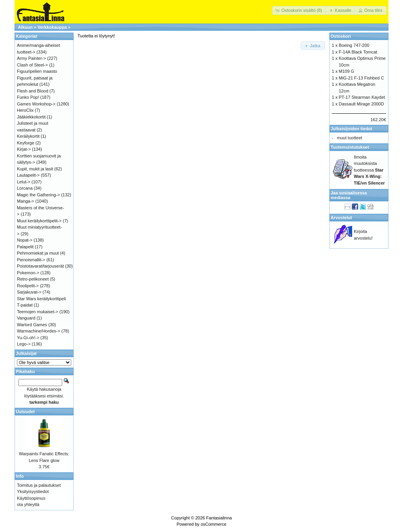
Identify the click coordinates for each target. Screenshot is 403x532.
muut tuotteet (349, 138)
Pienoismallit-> (31, 260)
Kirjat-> (24, 149)
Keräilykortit (28, 136)
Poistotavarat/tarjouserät (40, 266)
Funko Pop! (28, 97)
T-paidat (25, 305)
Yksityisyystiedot (33, 491)
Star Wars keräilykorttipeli (41, 299)
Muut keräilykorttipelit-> (39, 221)
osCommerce (214, 524)
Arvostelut (341, 218)
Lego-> (24, 344)
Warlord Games (32, 325)
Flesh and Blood (33, 91)
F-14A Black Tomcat (358, 52)
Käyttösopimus (31, 498)
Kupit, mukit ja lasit (35, 169)
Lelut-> (24, 182)
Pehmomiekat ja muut (38, 253)
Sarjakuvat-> (29, 292)
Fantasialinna (219, 518)
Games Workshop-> (36, 104)
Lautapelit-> (28, 175)
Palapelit (25, 247)
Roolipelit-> (28, 286)
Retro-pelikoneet (33, 279)
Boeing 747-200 (354, 45)
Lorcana (25, 188)
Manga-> (26, 201)
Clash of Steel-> (32, 65)
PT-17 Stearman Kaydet (362, 97)
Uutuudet (25, 412)
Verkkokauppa (52, 27)
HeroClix (25, 110)
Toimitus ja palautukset (39, 485)
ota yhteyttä (28, 504)
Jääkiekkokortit (31, 117)
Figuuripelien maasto (37, 71)
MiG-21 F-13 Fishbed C (361, 78)
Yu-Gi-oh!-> (28, 338)
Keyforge (26, 143)
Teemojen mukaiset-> (38, 312)
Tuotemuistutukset (350, 147)
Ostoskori (341, 36)
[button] (299, 10)
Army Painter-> (31, 58)
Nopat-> (25, 240)
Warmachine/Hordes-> (39, 331)
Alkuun (25, 27)
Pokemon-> (28, 273)
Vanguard (26, 318)
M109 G (347, 71)
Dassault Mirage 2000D (361, 104)
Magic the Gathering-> (38, 195)
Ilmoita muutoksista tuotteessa (369, 170)
